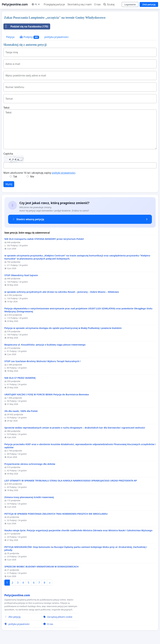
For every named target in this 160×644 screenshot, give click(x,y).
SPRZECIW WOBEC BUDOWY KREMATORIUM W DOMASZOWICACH (41, 567)
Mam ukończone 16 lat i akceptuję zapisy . (40, 173)
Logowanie (130, 4)
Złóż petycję (149, 4)
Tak (15, 177)
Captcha (8, 154)
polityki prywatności (64, 173)
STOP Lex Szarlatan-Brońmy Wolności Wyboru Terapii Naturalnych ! (42, 361)
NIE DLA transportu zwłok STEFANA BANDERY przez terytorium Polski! (44, 239)
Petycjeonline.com (15, 4)
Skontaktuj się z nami (80, 4)
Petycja (10, 37)
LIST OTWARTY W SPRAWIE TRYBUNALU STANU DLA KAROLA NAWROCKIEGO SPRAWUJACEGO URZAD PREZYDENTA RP (71, 481)
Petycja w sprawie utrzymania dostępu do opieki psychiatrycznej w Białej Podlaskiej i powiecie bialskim (63, 328)
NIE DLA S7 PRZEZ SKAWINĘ (20, 378)
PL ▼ (36, 4)
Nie (32, 177)
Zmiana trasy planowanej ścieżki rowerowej (29, 497)
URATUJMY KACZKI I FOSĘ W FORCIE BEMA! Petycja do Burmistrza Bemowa (47, 394)
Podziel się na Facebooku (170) (26, 26)
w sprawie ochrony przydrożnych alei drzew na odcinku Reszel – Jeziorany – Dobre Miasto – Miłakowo (62, 292)
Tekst (6, 108)
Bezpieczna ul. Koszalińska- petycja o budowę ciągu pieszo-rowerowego (45, 345)
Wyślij (9, 184)
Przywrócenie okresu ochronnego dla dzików (30, 464)
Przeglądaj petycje (54, 4)
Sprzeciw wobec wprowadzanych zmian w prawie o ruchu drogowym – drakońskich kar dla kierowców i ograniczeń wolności (75, 428)
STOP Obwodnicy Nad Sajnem (21, 275)
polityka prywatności (56, 37)
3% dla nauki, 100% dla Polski (21, 411)
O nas (97, 4)
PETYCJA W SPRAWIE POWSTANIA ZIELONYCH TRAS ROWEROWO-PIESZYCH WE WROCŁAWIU (56, 514)
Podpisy (29, 37)
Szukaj (109, 4)
